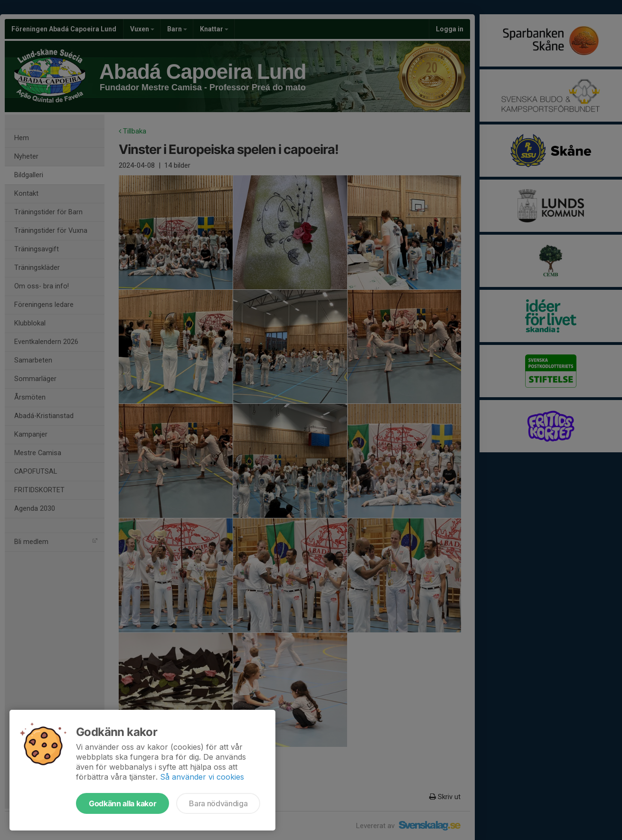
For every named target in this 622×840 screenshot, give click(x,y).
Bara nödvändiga (218, 803)
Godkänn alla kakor (123, 803)
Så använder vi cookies (202, 777)
